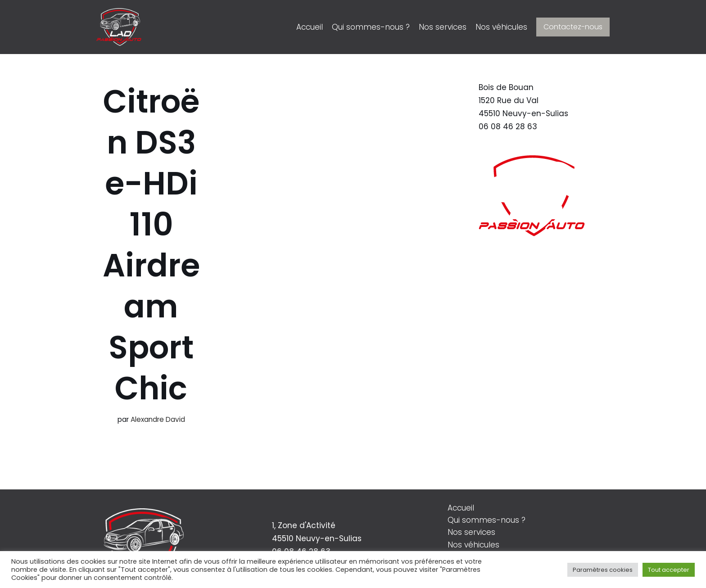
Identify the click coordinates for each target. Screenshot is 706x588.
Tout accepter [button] (669, 570)
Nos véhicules (501, 27)
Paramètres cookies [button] (603, 570)
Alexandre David (158, 419)
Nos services (443, 27)
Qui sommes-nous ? (371, 27)
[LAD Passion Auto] (119, 27)
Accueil (310, 27)
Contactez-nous (573, 27)
